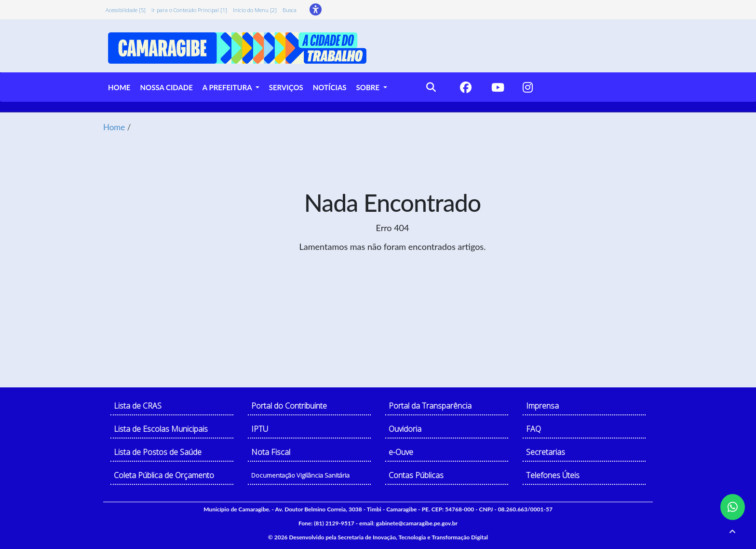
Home (114, 127)
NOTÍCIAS (330, 87)
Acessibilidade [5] (126, 10)
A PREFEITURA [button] (228, 87)
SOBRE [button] (369, 87)
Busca (290, 10)
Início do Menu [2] (255, 10)
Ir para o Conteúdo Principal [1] (189, 10)
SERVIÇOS (286, 87)
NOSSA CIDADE (166, 87)
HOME (119, 87)
